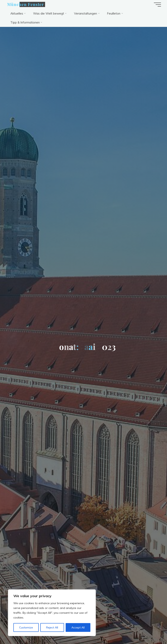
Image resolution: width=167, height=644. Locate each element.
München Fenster (26, 4)
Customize (26, 627)
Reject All (52, 627)
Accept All (78, 627)
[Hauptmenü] (157, 5)
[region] (52, 613)
